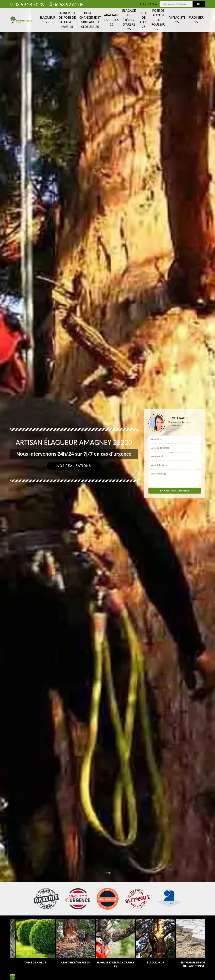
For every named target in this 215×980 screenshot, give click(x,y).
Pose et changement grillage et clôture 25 (90, 20)
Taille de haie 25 (144, 20)
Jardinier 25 (196, 20)
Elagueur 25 (47, 20)
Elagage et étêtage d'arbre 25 (129, 20)
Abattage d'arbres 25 (111, 20)
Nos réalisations (74, 466)
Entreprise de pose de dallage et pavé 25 (67, 20)
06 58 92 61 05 (66, 5)
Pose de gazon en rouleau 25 (158, 20)
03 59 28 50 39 (27, 5)
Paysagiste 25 (177, 20)
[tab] (107, 490)
